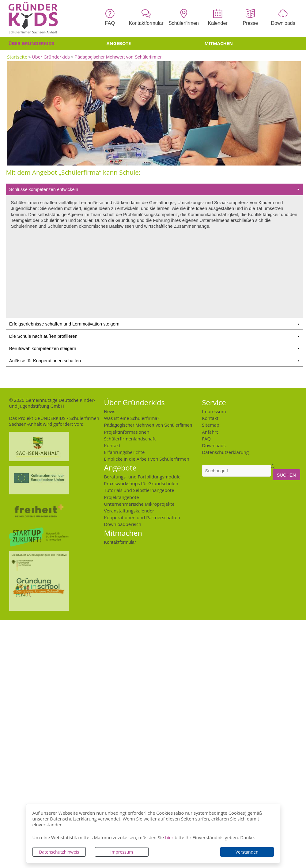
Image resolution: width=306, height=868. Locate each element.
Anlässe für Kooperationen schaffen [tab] (155, 361)
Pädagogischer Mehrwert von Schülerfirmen (119, 57)
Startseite (17, 57)
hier (169, 837)
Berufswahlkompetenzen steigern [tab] (155, 348)
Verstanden (247, 852)
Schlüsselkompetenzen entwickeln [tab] (155, 189)
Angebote (119, 43)
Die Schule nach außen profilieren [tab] (155, 336)
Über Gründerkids (32, 43)
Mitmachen (219, 43)
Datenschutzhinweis (59, 852)
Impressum (122, 852)
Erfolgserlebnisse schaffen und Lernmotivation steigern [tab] (155, 324)
